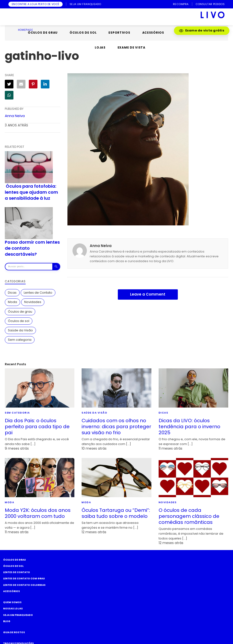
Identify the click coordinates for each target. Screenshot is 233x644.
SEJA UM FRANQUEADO (85, 4)
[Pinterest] (33, 84)
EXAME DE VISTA (131, 47)
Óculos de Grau (15, 560)
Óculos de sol (19, 321)
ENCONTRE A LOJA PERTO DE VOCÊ (36, 4)
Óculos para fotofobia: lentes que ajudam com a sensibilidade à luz (31, 192)
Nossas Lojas (13, 609)
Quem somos (12, 602)
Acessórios (12, 591)
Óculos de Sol (13, 566)
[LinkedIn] (45, 84)
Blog (7, 621)
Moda (12, 302)
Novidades (33, 302)
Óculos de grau (20, 312)
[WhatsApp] (9, 95)
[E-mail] (21, 84)
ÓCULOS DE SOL (83, 33)
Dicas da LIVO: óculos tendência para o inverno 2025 (189, 427)
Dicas (12, 293)
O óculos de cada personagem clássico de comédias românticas (189, 516)
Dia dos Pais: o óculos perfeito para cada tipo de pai (37, 427)
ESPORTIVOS (119, 33)
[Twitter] (9, 84)
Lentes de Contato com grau (24, 579)
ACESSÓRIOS (153, 33)
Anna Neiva (15, 116)
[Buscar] (56, 267)
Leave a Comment (148, 294)
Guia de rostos (14, 632)
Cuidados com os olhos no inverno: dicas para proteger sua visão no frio (116, 427)
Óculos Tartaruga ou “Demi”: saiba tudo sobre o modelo (116, 513)
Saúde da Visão (20, 330)
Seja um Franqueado (18, 615)
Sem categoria (20, 340)
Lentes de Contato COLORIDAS (24, 585)
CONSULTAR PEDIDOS (210, 4)
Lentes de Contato (38, 293)
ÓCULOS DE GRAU (43, 33)
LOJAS (100, 47)
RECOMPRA (181, 4)
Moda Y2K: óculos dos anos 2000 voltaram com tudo (38, 513)
